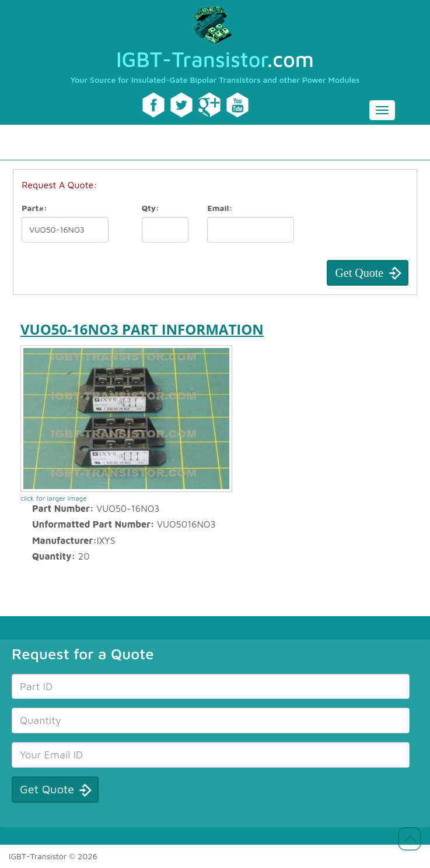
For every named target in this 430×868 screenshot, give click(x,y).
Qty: (151, 208)
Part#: (34, 208)
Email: (220, 208)
